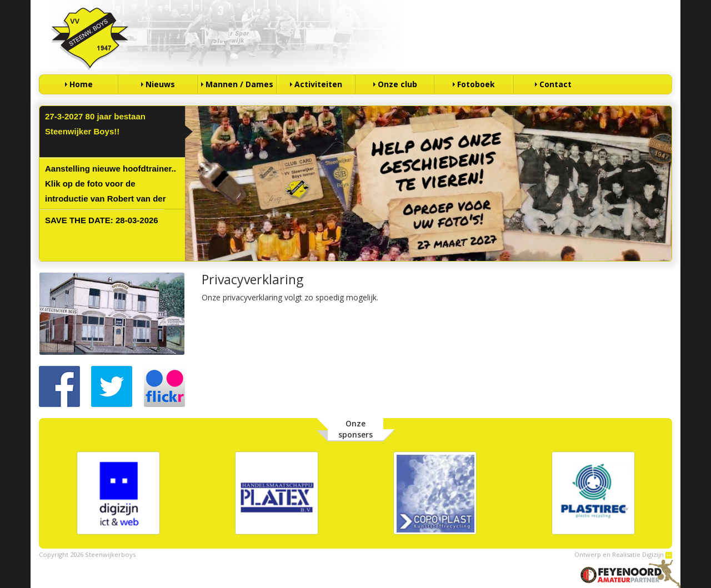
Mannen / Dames (239, 84)
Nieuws (160, 84)
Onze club (397, 84)
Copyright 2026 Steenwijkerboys (87, 554)
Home (81, 84)
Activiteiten (318, 84)
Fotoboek (476, 84)
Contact (555, 84)
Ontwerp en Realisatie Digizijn (623, 554)
